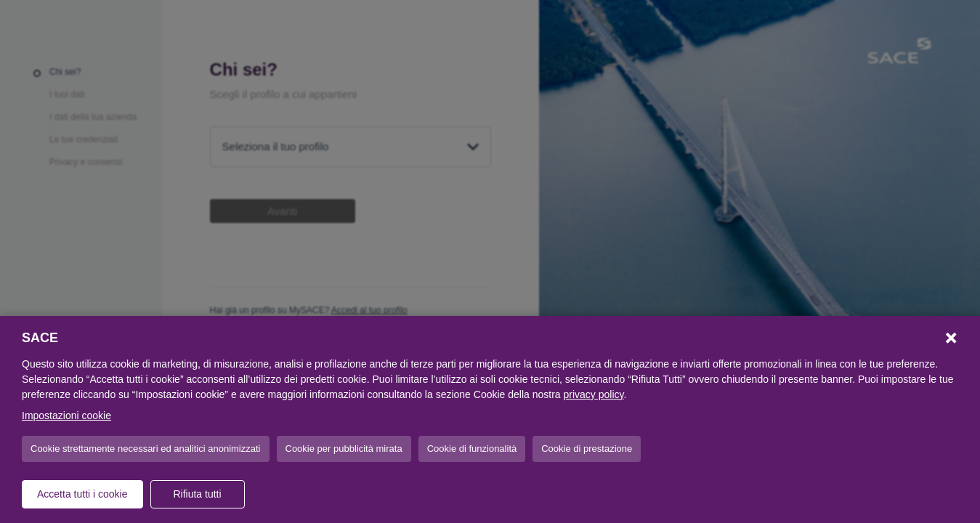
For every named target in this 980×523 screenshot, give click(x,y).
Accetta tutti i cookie (82, 494)
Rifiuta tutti (197, 494)
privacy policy (594, 394)
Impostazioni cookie (66, 415)
